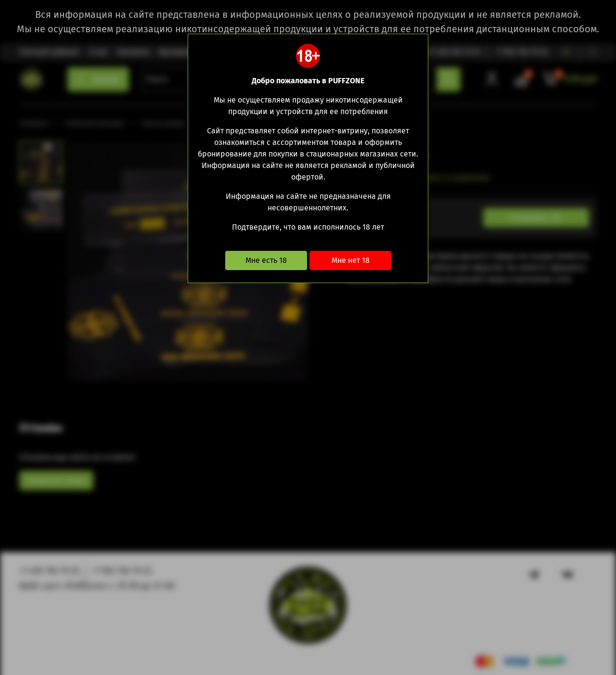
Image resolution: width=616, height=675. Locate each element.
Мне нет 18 (351, 260)
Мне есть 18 (266, 260)
